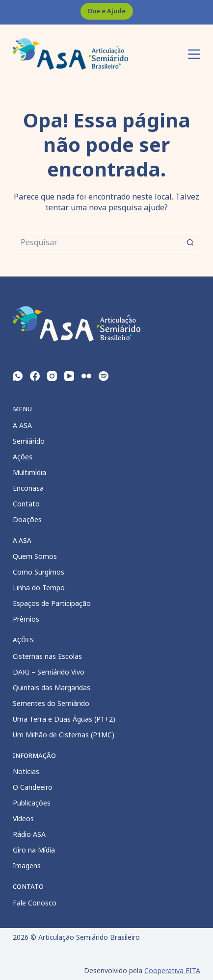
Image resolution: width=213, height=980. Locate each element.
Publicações (32, 803)
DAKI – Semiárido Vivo (49, 672)
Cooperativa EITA (172, 970)
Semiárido (29, 441)
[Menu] (194, 54)
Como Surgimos (39, 572)
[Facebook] (35, 376)
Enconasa (28, 488)
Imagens (27, 866)
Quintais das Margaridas (52, 688)
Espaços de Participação (52, 603)
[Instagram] (52, 376)
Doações (27, 519)
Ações (23, 457)
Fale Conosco (35, 903)
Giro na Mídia (34, 850)
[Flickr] (86, 376)
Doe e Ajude (107, 11)
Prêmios (26, 619)
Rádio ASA (29, 834)
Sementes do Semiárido (51, 703)
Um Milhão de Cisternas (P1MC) (64, 735)
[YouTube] (69, 376)
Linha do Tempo (39, 588)
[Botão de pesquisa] (190, 242)
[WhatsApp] (18, 376)
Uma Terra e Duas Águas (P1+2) (64, 719)
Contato (26, 504)
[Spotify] (104, 376)
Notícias (26, 771)
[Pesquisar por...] (97, 242)
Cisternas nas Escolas (47, 656)
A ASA (22, 425)
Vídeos (23, 818)
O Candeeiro (33, 787)
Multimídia (29, 472)
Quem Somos (35, 556)
